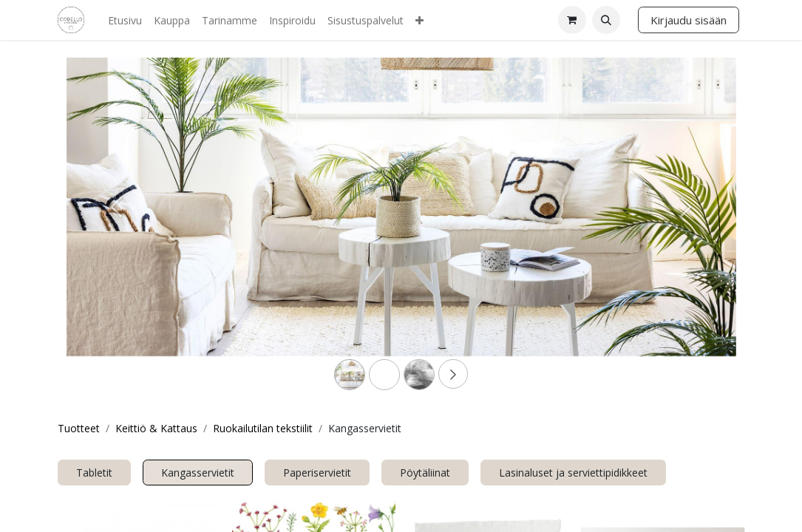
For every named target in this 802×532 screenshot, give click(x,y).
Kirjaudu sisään (689, 20)
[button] (606, 20)
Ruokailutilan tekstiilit (263, 428)
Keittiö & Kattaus (156, 428)
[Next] (686, 231)
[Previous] (117, 231)
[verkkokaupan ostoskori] (572, 20)
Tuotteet (79, 428)
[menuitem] (125, 20)
